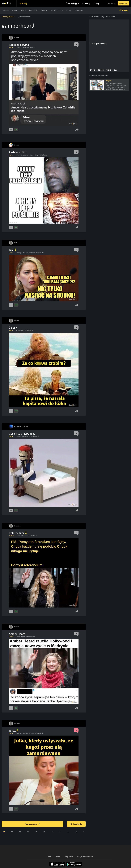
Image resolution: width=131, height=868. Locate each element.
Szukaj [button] (125, 10)
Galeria (23, 10)
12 (60, 832)
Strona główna (8, 17)
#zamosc (19, 733)
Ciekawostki (34, 10)
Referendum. (18, 533)
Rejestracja (123, 3)
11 (68, 832)
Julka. (14, 731)
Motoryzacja (79, 10)
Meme (11, 155)
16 (28, 832)
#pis (19, 536)
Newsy (69, 10)
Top (98, 3)
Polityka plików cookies (85, 857)
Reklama (58, 857)
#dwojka (24, 48)
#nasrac (26, 253)
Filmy (88, 3)
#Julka (42, 733)
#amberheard (31, 48)
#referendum (24, 536)
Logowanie (111, 3)
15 (36, 832)
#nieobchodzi (27, 733)
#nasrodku (41, 253)
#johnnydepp (34, 155)
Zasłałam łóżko (18, 152)
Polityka (44, 10)
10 (76, 832)
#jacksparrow (26, 436)
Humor (15, 10)
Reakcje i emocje (57, 10)
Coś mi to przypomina (22, 434)
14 (44, 832)
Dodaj (24, 3)
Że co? (13, 328)
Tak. (12, 250)
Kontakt (48, 857)
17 (20, 832)
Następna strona (33, 824)
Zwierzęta (5, 10)
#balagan (20, 253)
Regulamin (69, 857)
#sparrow (24, 637)
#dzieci (19, 48)
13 (52, 832)
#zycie (18, 637)
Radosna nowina (19, 45)
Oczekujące (74, 3)
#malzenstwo (25, 155)
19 (4, 832)
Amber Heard (17, 634)
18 (12, 832)
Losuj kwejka (76, 824)
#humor (18, 155)
